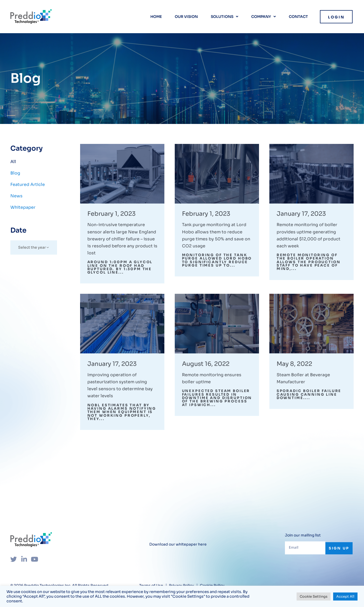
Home (156, 17)
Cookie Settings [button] (314, 596)
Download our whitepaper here (178, 550)
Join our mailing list (303, 541)
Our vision (186, 17)
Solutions (225, 17)
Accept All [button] (345, 596)
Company (264, 17)
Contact (298, 17)
